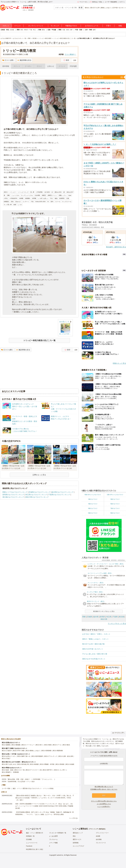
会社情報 (99, 839)
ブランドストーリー (102, 833)
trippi (70, 195)
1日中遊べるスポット (119, 8)
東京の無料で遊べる (24, 756)
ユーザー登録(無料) (111, 2)
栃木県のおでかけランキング (62, 492)
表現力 (6, 192)
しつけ (20, 205)
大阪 (64, 30)
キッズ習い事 (8, 205)
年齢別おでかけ (71, 26)
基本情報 (6, 66)
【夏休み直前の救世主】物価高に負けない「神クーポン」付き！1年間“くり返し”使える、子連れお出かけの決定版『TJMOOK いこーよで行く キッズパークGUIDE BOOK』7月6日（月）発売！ (45, 798)
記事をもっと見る (39, 475)
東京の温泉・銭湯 (7, 770)
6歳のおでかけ (93, 508)
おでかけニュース (92, 26)
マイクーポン (83, 2)
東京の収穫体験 (46, 751)
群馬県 (102, 617)
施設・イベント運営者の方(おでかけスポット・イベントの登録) (33, 788)
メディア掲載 (53, 843)
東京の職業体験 (58, 751)
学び (52, 198)
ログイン (122, 2)
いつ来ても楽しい (43, 198)
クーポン (28, 66)
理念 (74, 836)
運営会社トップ (78, 833)
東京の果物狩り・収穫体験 (10, 772)
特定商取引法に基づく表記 (35, 849)
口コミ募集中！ (71, 54)
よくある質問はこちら (104, 804)
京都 (67, 30)
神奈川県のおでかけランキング (37, 497)
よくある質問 (53, 836)
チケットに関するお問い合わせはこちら (104, 801)
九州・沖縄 (88, 30)
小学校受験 (39, 192)
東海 (40, 30)
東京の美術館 (60, 764)
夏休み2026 (58, 192)
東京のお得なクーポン (9, 756)
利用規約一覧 (30, 836)
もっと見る (73, 818)
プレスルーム (53, 839)
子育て (108, 26)
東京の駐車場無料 (37, 756)
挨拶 (15, 205)
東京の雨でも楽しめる (9, 764)
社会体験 (37, 195)
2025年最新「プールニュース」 (43, 779)
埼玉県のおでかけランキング (36, 495)
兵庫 (71, 30)
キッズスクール (67, 202)
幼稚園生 (28, 198)
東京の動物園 (16, 745)
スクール (58, 202)
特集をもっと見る (119, 363)
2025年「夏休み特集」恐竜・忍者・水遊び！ (16, 779)
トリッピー (13, 192)
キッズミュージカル (27, 195)
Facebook (29, 846)
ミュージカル (15, 195)
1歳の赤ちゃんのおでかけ (115, 495)
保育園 (34, 198)
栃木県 (96, 617)
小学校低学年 (13, 198)
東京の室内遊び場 (23, 764)
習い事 (32, 192)
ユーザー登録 (6, 788)
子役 (32, 202)
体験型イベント (52, 195)
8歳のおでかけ (93, 513)
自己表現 (47, 192)
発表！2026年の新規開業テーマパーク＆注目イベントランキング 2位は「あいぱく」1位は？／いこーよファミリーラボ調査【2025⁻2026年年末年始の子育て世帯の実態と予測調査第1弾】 (44, 806)
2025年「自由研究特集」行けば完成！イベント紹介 (18, 782)
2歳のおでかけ (93, 499)
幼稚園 (21, 198)
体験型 (44, 195)
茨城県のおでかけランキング (40, 492)
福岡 (94, 30)
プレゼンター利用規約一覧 (58, 833)
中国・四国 (79, 30)
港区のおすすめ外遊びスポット (94, 659)
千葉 (31, 30)
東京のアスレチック (51, 756)
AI (52, 192)
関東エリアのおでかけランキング (15, 492)
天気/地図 (73, 66)
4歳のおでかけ (93, 504)
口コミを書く (8, 60)
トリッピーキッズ (23, 192)
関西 (60, 30)
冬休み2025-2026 (40, 202)
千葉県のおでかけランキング (59, 495)
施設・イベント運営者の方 (35, 833)
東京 (22, 30)
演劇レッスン (63, 195)
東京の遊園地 (6, 745)
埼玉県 (109, 617)
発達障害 (62, 198)
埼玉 (34, 30)
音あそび (18, 202)
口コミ (39, 66)
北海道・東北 (5, 30)
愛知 (43, 30)
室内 (52, 202)
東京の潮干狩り (48, 770)
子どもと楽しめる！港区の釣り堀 (95, 654)
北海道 (12, 30)
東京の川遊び (6, 759)
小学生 (6, 198)
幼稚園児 (6, 202)
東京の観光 (66, 745)
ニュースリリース (32, 843)
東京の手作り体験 (19, 751)
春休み (87, 8)
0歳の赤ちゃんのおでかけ (93, 495)
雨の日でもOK (95, 8)
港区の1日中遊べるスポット (93, 649)
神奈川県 (104, 619)
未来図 (98, 836)
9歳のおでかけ (115, 513)
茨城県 (90, 617)
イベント (18, 26)
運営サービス (77, 839)
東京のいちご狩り (60, 770)
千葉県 (115, 617)
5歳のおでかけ (115, 504)
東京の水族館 (70, 764)
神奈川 (26, 30)
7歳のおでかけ (115, 508)
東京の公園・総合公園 (66, 756)
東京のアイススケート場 (34, 770)
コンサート (26, 202)
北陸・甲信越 (52, 30)
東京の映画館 (34, 764)
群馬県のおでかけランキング (13, 495)
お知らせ (51, 66)
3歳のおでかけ (115, 499)
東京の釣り (39, 745)
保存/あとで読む (96, 2)
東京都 (122, 617)
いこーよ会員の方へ (104, 807)
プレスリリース (101, 843)
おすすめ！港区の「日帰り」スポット (96, 634)
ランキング (55, 26)
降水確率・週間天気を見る (116, 247)
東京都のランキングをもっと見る (104, 611)
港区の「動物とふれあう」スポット (95, 639)
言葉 (68, 198)
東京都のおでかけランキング (13, 497)
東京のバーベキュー (28, 745)
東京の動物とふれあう (33, 751)
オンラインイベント (36, 26)
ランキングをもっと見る (117, 624)
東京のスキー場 (20, 770)
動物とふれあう (106, 8)
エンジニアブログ (78, 846)
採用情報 (76, 843)
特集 (120, 26)
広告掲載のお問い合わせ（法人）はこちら (104, 789)
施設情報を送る (24, 60)
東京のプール (57, 745)
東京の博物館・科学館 (47, 764)
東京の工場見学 (7, 751)
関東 (18, 30)
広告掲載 (29, 839)
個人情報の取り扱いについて (104, 787)
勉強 (56, 198)
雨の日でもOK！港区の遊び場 (93, 644)
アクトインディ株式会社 (97, 829)
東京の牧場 (48, 745)
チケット (17, 66)
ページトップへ (118, 733)
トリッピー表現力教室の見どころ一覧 (39, 340)
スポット (6, 26)
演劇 (8, 195)
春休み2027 (70, 192)
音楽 (12, 202)
